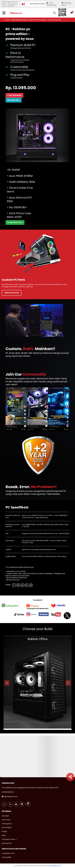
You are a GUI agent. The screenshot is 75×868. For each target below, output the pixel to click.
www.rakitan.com (55, 866)
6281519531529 (9, 792)
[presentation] (7, 683)
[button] (54, 13)
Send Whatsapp (15, 222)
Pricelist (4, 832)
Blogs (4, 835)
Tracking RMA (6, 857)
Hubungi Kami (66, 4)
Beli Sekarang (14, 95)
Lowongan (5, 816)
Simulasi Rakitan (12, 293)
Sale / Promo (6, 820)
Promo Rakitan (7, 828)
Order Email (14, 100)
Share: (8, 585)
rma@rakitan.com (8, 853)
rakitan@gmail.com (11, 797)
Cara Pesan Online (8, 839)
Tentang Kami (7, 824)
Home (7, 20)
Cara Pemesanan (51, 4)
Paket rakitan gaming (19, 20)
